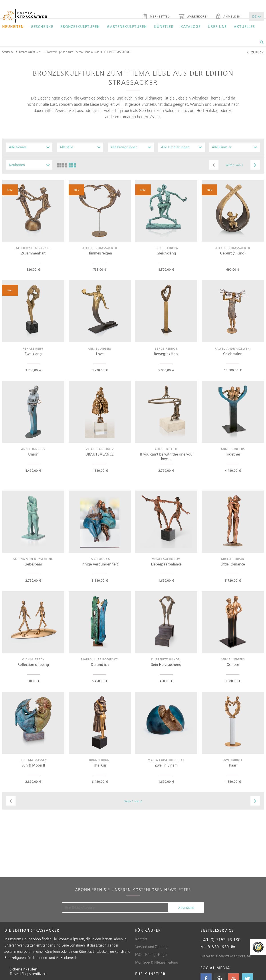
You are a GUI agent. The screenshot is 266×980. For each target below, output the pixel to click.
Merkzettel (156, 17)
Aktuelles (244, 27)
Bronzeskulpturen (80, 27)
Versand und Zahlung (151, 947)
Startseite (8, 52)
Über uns (217, 27)
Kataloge (191, 27)
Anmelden (228, 17)
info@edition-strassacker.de (226, 956)
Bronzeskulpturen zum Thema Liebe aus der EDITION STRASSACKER (88, 52)
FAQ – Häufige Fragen (152, 955)
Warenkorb (193, 17)
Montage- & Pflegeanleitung (157, 962)
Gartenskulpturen (127, 27)
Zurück (255, 53)
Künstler (164, 27)
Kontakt (141, 939)
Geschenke (42, 27)
